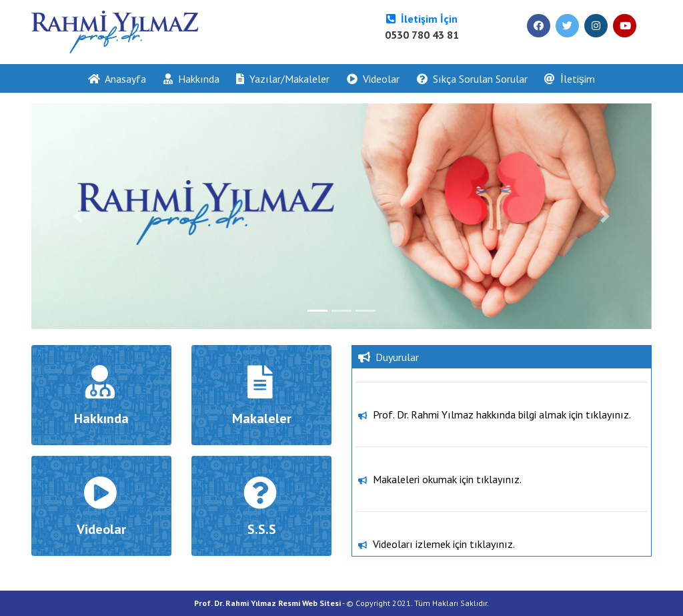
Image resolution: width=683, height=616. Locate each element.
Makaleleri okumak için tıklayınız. (447, 505)
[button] (78, 216)
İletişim (569, 79)
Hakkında (191, 79)
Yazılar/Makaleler (283, 79)
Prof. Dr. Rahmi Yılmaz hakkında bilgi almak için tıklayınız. (502, 440)
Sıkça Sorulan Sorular (472, 79)
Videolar (373, 79)
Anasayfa (121, 78)
